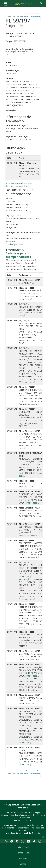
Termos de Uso (23, 853)
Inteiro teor (24, 299)
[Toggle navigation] (5, 3)
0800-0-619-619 (24, 825)
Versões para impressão (31, 14)
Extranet (23, 864)
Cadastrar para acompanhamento (18, 255)
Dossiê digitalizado (14, 244)
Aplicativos (23, 858)
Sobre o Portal (23, 847)
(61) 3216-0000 (34, 828)
